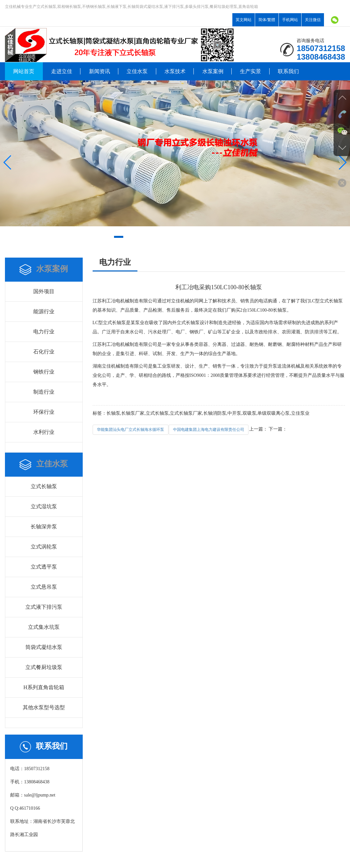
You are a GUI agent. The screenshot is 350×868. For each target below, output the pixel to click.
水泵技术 (175, 71)
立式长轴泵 (44, 486)
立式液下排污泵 (44, 607)
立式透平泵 (44, 567)
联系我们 (288, 71)
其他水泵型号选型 (44, 707)
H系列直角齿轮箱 (44, 687)
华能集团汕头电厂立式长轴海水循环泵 (131, 430)
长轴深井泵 (44, 527)
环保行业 (44, 412)
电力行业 (44, 332)
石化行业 (44, 352)
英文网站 (244, 20)
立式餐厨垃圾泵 (44, 667)
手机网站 (290, 20)
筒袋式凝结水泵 (44, 647)
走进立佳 (62, 71)
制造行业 (44, 392)
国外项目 (44, 291)
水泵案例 (213, 71)
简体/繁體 (267, 20)
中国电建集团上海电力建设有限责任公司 (209, 430)
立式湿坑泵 (44, 506)
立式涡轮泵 (44, 547)
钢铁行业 (44, 372)
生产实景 (250, 71)
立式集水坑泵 (44, 627)
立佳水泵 (137, 71)
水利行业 (44, 432)
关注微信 (313, 20)
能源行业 (44, 311)
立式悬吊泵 (44, 587)
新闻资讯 (100, 71)
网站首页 (24, 71)
